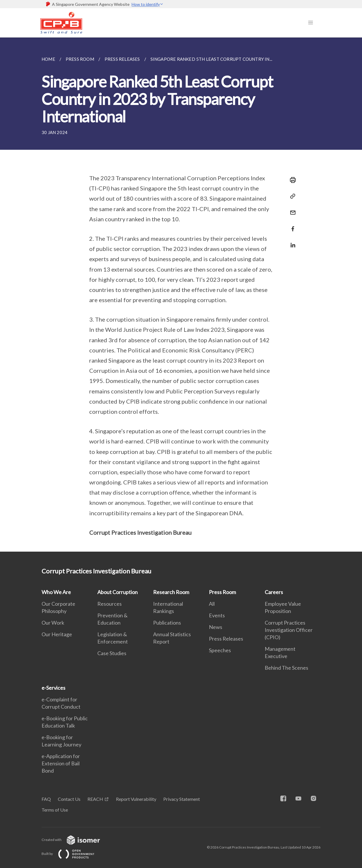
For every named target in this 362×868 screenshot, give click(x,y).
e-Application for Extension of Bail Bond (61, 763)
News (216, 627)
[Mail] (291, 209)
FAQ (46, 799)
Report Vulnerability (136, 799)
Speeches (220, 650)
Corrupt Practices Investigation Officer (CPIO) (289, 630)
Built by (73, 854)
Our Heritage (57, 634)
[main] (181, 295)
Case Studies (112, 653)
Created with (75, 840)
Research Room (171, 592)
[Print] (291, 180)
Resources (110, 604)
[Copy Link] (291, 196)
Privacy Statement (182, 799)
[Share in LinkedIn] (291, 241)
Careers (274, 592)
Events (217, 615)
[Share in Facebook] (291, 225)
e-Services (53, 688)
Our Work (53, 623)
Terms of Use (55, 810)
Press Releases (226, 639)
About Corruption (118, 592)
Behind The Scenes (286, 668)
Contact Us (69, 799)
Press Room (222, 592)
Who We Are (56, 592)
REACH (95, 799)
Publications (167, 623)
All (212, 604)
